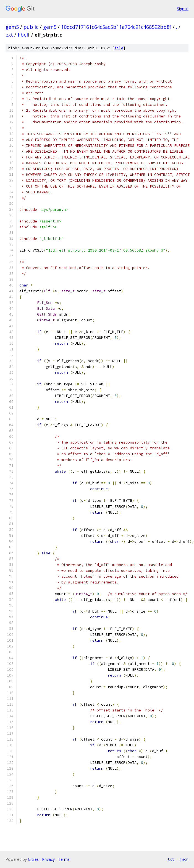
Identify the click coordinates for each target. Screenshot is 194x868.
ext (9, 35)
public (31, 27)
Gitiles (33, 859)
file (119, 48)
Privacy (48, 859)
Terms (64, 859)
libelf (24, 35)
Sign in (183, 9)
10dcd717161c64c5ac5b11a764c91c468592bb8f (116, 27)
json (184, 859)
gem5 (12, 27)
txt (171, 859)
